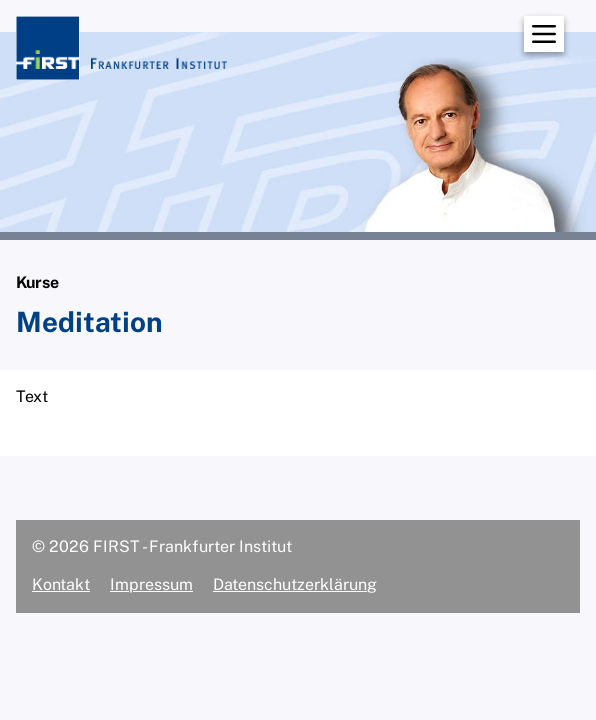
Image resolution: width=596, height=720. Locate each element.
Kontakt (61, 584)
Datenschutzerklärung (295, 584)
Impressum (151, 584)
